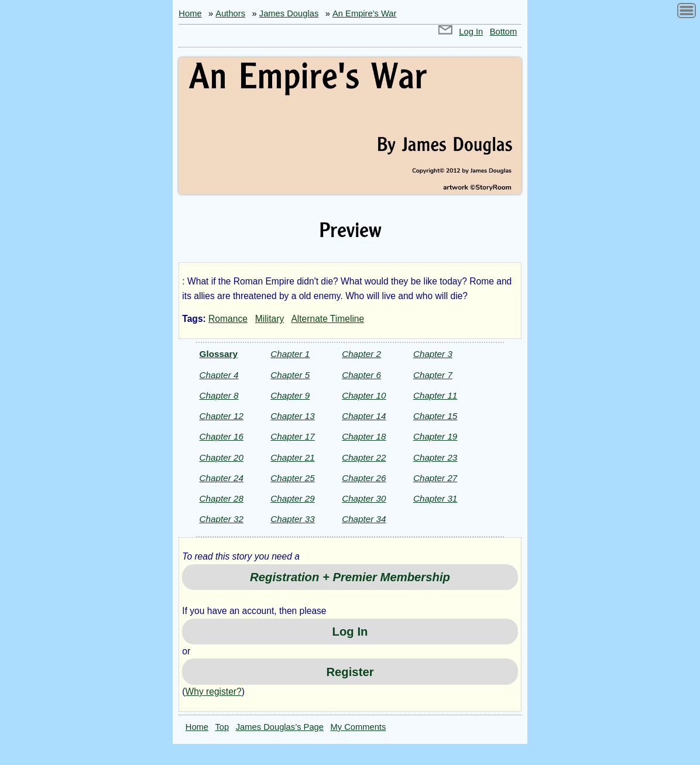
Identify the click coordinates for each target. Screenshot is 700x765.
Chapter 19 (435, 436)
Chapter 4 (219, 375)
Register (350, 672)
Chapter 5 (290, 375)
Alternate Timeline (327, 319)
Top (222, 727)
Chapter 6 (361, 375)
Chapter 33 (292, 519)
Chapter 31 (435, 498)
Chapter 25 (292, 478)
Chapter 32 (222, 519)
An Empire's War (364, 13)
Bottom (504, 32)
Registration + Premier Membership (350, 577)
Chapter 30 (364, 498)
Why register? (214, 692)
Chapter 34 (364, 519)
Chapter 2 (361, 354)
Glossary (219, 354)
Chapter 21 (292, 457)
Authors (230, 13)
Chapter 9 (290, 395)
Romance (228, 319)
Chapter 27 (435, 478)
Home (190, 13)
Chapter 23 (435, 457)
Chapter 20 (222, 457)
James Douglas (289, 13)
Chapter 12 (222, 416)
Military (270, 319)
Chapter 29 (292, 498)
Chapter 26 (364, 478)
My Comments (358, 727)
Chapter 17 (292, 436)
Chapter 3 (433, 354)
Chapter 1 (290, 354)
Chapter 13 (292, 416)
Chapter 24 (222, 478)
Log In (471, 32)
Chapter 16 (222, 436)
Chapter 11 (435, 395)
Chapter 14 (364, 416)
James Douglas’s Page (280, 727)
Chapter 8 (219, 395)
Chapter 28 (222, 498)
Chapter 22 (364, 457)
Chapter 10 (364, 395)
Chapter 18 (364, 436)
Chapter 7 (433, 375)
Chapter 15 (435, 416)
